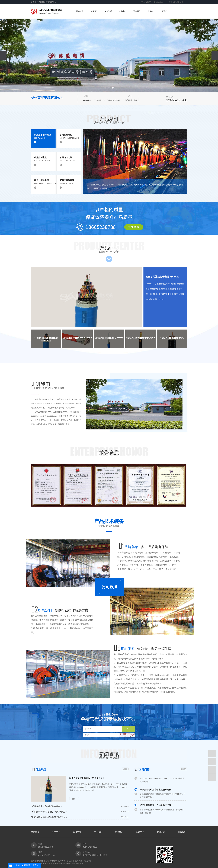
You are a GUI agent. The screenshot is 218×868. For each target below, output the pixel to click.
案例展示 (119, 832)
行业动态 (41, 769)
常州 (51, 863)
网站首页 (80, 11)
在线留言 (147, 2)
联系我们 (166, 11)
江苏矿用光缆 (99, 100)
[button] (105, 88)
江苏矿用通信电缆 (130, 100)
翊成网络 (88, 861)
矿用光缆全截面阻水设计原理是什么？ (49, 817)
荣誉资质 (108, 11)
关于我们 (98, 832)
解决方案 (77, 832)
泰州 (77, 863)
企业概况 (94, 11)
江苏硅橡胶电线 (114, 100)
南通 (65, 863)
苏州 (73, 863)
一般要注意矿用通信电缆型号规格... (156, 791)
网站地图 (160, 2)
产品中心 (123, 11)
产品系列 (109, 120)
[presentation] (3, 55)
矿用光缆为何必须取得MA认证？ (47, 806)
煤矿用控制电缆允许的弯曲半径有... (156, 806)
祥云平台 (71, 861)
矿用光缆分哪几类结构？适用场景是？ (87, 778)
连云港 (60, 863)
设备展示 (137, 11)
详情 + (74, 799)
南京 (47, 863)
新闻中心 (151, 11)
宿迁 (69, 863)
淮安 (55, 863)
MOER (125, 769)
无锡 (82, 863)
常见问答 (144, 769)
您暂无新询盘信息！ (177, 2)
